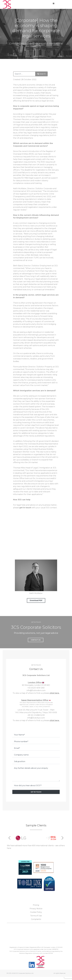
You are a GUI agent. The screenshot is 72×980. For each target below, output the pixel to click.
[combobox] (24, 74)
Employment (46, 266)
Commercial (18, 191)
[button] (62, 838)
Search (41, 74)
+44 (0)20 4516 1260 (36, 688)
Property (49, 367)
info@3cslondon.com (36, 690)
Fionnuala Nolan (20, 367)
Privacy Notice (36, 909)
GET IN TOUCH (36, 792)
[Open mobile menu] (54, 3)
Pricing (36, 905)
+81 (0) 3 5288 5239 (36, 715)
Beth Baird (18, 266)
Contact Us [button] (36, 640)
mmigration (45, 468)
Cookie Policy (36, 912)
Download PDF (36, 600)
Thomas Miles (19, 468)
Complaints (36, 919)
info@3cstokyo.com (36, 718)
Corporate (48, 189)
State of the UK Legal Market (33, 117)
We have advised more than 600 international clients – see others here (36, 847)
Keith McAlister (20, 189)
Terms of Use (36, 916)
